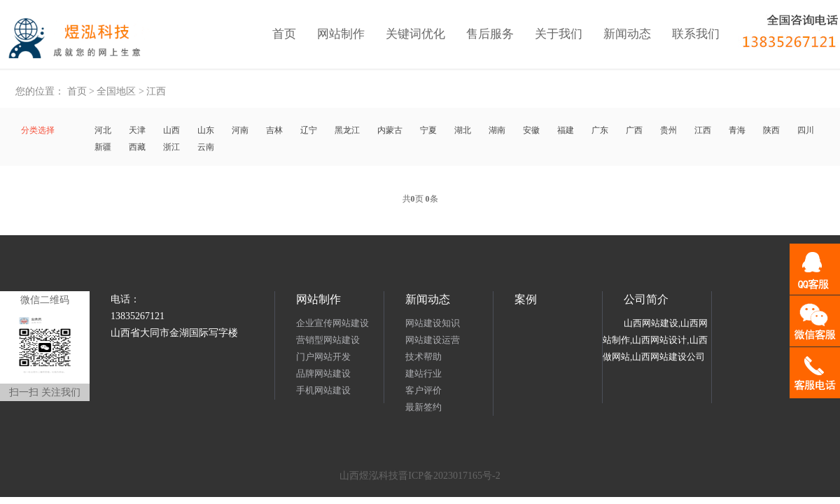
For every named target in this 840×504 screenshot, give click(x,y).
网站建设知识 (433, 323)
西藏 (137, 147)
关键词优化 (415, 34)
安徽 (531, 130)
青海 (737, 130)
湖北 (463, 130)
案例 (526, 299)
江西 (156, 91)
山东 (206, 130)
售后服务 (490, 34)
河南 (240, 130)
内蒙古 (390, 130)
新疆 (103, 147)
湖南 (497, 130)
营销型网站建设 (328, 340)
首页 (284, 34)
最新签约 (423, 407)
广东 (600, 130)
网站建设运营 (433, 340)
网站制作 (341, 34)
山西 (171, 130)
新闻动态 (627, 34)
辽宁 (309, 130)
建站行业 (423, 373)
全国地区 (116, 91)
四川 (806, 130)
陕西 (771, 130)
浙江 (171, 147)
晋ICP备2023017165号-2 (449, 476)
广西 (634, 130)
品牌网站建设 (323, 373)
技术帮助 (423, 357)
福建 (566, 130)
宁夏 (428, 130)
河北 (103, 130)
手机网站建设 (323, 390)
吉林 (274, 130)
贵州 (668, 130)
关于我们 (559, 34)
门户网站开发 (323, 357)
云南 (206, 147)
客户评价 (423, 390)
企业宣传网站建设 (332, 323)
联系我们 (696, 34)
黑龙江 (347, 130)
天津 (137, 130)
